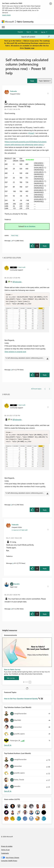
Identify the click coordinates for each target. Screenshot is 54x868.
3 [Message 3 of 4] (11, 370)
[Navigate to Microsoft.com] (8, 22)
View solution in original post (15, 352)
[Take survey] (12, 679)
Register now (29, 48)
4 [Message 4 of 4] (13, 564)
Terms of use (5, 851)
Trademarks (5, 854)
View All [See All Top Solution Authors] (8, 746)
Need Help (15, 235)
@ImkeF (31, 133)
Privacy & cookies (7, 847)
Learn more (6, 15)
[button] (32, 81)
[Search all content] (36, 37)
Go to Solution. (30, 226)
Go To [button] (43, 32)
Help (36, 32)
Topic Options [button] (44, 81)
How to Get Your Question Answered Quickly (21, 700)
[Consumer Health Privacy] (27, 862)
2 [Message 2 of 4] (11, 610)
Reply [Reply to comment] (45, 375)
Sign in (29, 32)
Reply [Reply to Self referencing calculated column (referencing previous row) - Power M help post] (45, 246)
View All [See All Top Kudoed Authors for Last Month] (8, 792)
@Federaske (17, 282)
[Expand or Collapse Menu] (3, 27)
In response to (20, 531)
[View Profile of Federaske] (13, 91)
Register (20, 32)
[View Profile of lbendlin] (17, 585)
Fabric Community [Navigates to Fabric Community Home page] (25, 22)
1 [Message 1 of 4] (11, 241)
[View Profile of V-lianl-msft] (21, 267)
